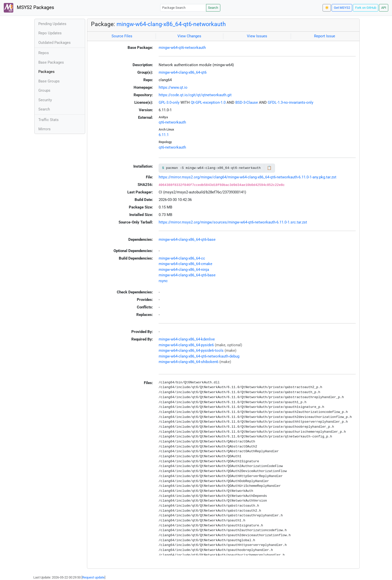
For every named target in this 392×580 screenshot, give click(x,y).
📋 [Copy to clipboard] (269, 168)
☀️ (327, 8)
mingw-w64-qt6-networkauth (182, 48)
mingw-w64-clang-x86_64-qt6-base (187, 240)
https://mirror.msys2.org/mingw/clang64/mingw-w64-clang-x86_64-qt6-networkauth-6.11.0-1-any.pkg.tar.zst (248, 177)
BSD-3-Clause (247, 102)
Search (213, 8)
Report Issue (325, 36)
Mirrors (44, 129)
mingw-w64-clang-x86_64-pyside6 (186, 345)
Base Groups (49, 81)
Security (45, 100)
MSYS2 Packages (29, 8)
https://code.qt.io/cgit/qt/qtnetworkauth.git (195, 95)
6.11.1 (164, 135)
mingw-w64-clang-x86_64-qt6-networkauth (171, 24)
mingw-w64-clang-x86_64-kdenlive (187, 339)
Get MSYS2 (342, 8)
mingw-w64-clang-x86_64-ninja (184, 270)
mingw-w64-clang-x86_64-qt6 (183, 72)
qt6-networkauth (172, 122)
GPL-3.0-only (169, 102)
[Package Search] (183, 8)
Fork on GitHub (366, 8)
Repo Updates (50, 33)
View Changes (189, 36)
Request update (93, 577)
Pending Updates (52, 24)
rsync (163, 281)
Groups (44, 90)
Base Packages (51, 62)
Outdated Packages (55, 43)
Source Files (122, 36)
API (384, 8)
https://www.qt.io (173, 87)
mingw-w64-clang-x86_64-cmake (185, 264)
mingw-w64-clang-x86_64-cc (182, 258)
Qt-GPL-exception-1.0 (208, 102)
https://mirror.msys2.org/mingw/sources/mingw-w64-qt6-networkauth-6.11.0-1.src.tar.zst (233, 222)
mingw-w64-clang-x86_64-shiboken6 (188, 362)
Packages (46, 72)
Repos (44, 53)
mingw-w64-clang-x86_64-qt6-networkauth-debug (199, 356)
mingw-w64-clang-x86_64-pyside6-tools (191, 351)
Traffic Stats (48, 120)
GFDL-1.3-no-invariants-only (290, 102)
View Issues (257, 36)
